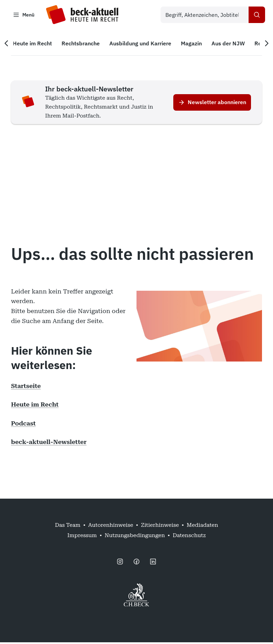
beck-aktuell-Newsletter (49, 443)
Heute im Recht (35, 406)
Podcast (23, 425)
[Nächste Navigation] (263, 45)
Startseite (26, 387)
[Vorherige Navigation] (10, 45)
